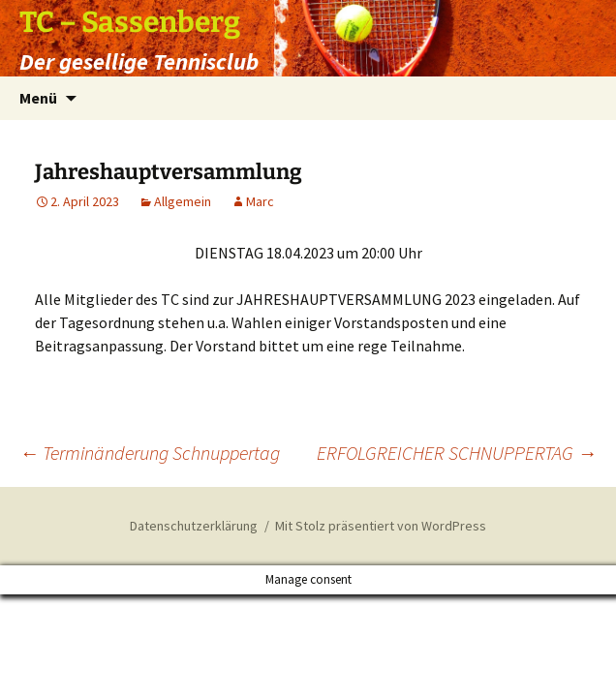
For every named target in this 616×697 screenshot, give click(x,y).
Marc (260, 201)
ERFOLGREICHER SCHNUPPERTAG (457, 453)
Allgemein (183, 201)
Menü (38, 98)
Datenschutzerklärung (194, 526)
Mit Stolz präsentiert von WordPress (381, 526)
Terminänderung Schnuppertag (150, 453)
